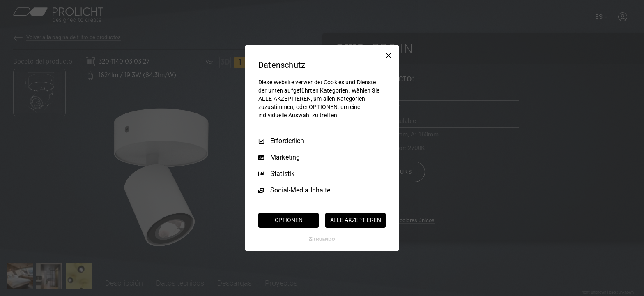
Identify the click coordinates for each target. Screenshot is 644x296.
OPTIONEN (289, 220)
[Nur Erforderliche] (389, 55)
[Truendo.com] (322, 239)
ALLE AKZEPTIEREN (356, 220)
